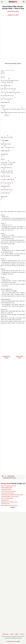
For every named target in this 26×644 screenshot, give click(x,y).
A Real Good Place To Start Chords (10, 497)
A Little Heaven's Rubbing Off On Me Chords (12, 495)
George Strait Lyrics (13, 15)
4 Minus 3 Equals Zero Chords (9, 486)
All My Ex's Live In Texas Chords (9, 502)
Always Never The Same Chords (9, 505)
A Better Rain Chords (6, 489)
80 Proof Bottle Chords (7, 488)
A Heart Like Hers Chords (7, 493)
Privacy (22, 634)
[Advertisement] (13, 48)
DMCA (17, 634)
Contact (12, 634)
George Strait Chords (13, 11)
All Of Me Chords (5, 504)
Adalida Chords (5, 500)
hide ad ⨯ (7, 115)
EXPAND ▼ (13, 507)
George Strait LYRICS (20, 357)
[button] (2, 2)
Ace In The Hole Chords (7, 498)
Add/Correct (5, 634)
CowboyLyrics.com (12, 641)
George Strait (6, 483)
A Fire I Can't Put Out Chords (8, 491)
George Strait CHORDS (6, 357)
